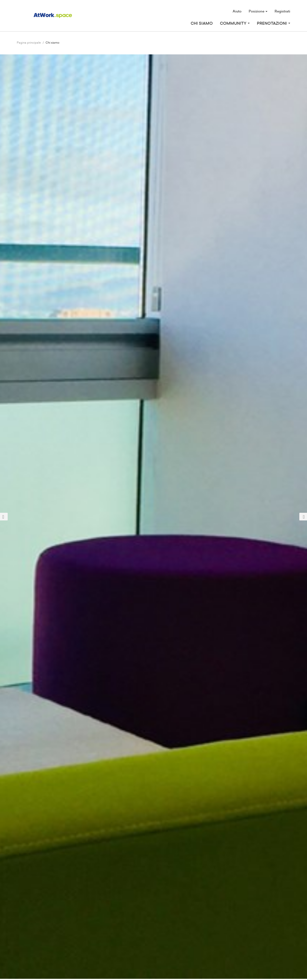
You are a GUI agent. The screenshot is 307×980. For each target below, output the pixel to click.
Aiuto (237, 12)
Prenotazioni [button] (274, 23)
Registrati (282, 12)
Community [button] (235, 23)
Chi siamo (202, 23)
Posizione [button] (258, 12)
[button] (23, 517)
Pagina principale (29, 43)
